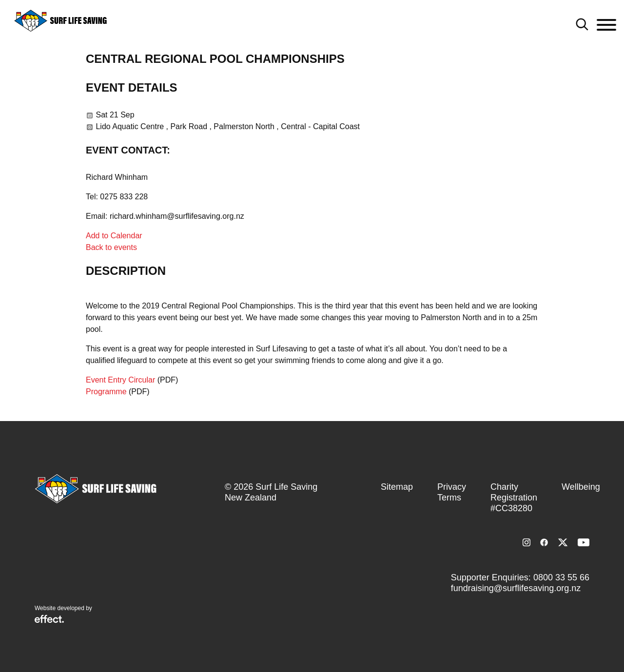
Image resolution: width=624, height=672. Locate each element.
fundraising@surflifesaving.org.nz (516, 588)
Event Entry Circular (120, 380)
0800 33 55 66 (561, 577)
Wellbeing (581, 487)
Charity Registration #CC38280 (514, 498)
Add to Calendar (114, 236)
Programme (106, 392)
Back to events (111, 247)
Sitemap (397, 487)
